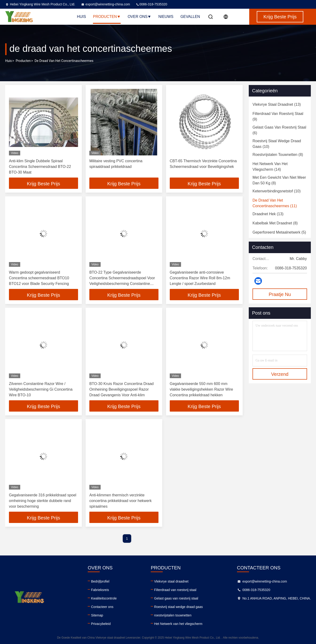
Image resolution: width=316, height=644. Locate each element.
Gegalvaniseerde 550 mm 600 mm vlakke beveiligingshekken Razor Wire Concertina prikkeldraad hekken (201, 389)
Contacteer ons (102, 607)
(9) (278, 116)
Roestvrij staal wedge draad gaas (178, 607)
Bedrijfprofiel (100, 581)
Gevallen (190, 17)
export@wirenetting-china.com (105, 4)
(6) (279, 130)
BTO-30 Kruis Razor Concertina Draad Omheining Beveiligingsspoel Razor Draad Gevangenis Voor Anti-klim (122, 389)
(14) (270, 167)
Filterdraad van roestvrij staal (175, 590)
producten (23, 61)
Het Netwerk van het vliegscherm (178, 624)
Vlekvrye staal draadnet (171, 581)
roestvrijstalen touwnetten (173, 615)
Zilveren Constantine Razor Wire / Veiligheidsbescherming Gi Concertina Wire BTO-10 (41, 389)
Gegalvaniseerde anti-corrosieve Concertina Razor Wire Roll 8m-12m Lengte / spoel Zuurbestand (200, 278)
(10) (277, 144)
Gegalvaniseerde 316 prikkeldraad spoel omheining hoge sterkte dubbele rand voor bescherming (43, 501)
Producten (107, 17)
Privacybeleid (101, 624)
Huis (81, 17)
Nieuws (166, 17)
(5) (279, 232)
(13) (277, 104)
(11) (275, 203)
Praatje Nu (280, 294)
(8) (278, 155)
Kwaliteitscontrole (104, 598)
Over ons (139, 17)
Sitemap (97, 615)
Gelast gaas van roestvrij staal (176, 598)
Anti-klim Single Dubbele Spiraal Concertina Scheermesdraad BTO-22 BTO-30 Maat (40, 167)
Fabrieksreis (100, 590)
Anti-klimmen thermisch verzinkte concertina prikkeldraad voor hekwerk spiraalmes (120, 501)
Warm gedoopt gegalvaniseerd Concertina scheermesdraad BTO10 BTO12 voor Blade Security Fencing (39, 278)
